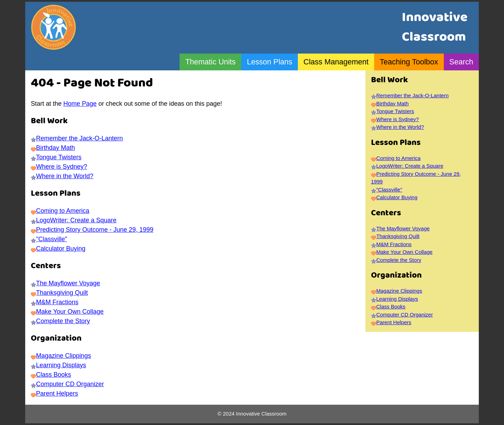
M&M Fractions (57, 302)
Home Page (80, 104)
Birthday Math (55, 148)
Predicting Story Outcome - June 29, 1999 (95, 230)
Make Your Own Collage (70, 312)
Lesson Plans (269, 62)
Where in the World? (65, 176)
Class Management (336, 62)
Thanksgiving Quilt (62, 293)
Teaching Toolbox (409, 62)
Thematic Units (210, 62)
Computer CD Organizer (70, 384)
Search (461, 62)
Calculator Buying (61, 249)
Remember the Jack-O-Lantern (79, 138)
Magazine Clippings (64, 356)
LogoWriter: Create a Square (76, 220)
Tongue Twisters (59, 157)
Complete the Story (63, 321)
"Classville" (52, 239)
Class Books (54, 375)
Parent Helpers (57, 393)
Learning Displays (61, 365)
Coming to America (63, 211)
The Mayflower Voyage (68, 283)
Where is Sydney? (62, 167)
